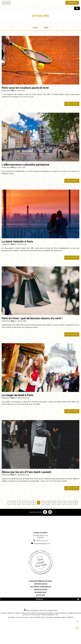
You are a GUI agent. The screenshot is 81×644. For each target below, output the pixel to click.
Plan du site (41, 595)
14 (76, 503)
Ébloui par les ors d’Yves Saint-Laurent (26, 472)
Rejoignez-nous (41, 592)
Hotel (35, 28)
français (58, 599)
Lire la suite (72, 104)
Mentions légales (41, 584)
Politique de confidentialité (41, 587)
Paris (46, 28)
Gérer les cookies (41, 590)
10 (54, 503)
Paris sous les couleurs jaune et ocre (25, 88)
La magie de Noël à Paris (17, 395)
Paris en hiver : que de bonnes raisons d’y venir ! (32, 318)
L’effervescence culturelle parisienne (25, 165)
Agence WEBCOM (68, 617)
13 (70, 503)
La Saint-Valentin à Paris (17, 241)
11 (59, 503)
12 (65, 503)
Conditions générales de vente (41, 581)
